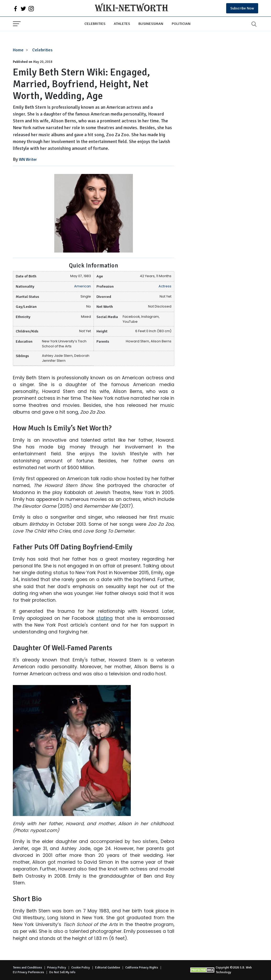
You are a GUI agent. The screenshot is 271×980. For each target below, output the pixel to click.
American (83, 286)
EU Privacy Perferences (28, 972)
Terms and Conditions (27, 968)
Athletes (122, 24)
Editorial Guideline (108, 968)
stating (104, 618)
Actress (165, 286)
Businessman (151, 24)
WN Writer (28, 160)
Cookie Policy (81, 968)
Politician (181, 24)
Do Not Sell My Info (62, 972)
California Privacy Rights (142, 968)
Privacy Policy (57, 968)
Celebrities (95, 24)
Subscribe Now (242, 8)
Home (18, 50)
